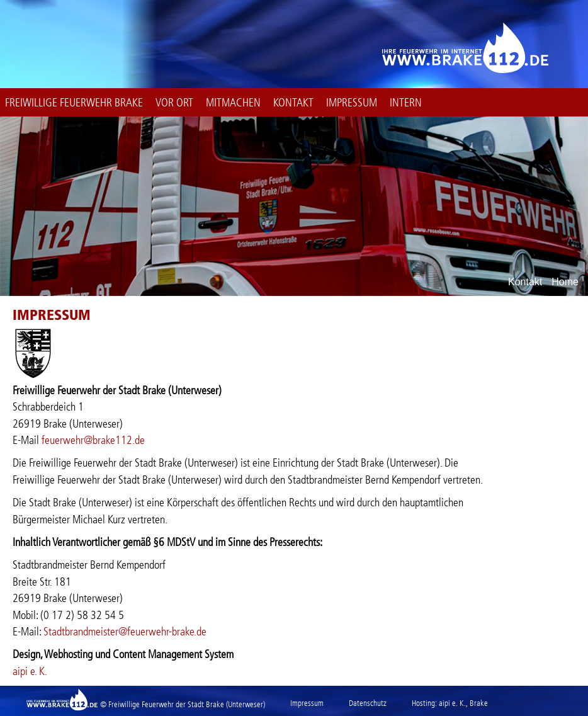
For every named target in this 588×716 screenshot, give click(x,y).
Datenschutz (368, 703)
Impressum (352, 103)
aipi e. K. (30, 671)
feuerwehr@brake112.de (93, 440)
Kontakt (293, 103)
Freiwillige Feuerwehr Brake (74, 103)
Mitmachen (233, 103)
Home (565, 282)
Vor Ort (174, 103)
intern (406, 103)
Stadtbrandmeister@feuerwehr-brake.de (125, 632)
